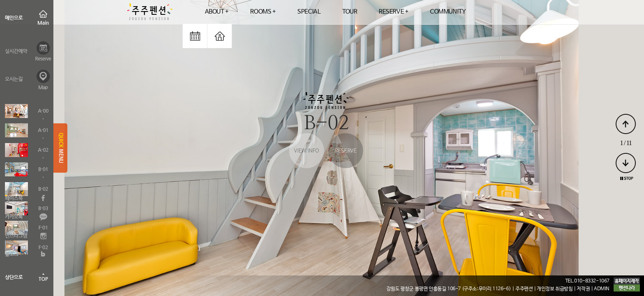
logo (149, 12)
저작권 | (585, 289)
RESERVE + (393, 12)
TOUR (350, 12)
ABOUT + (217, 12)
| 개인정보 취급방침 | (555, 289)
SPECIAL (309, 12)
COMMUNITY (448, 12)
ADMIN (602, 289)
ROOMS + (263, 12)
